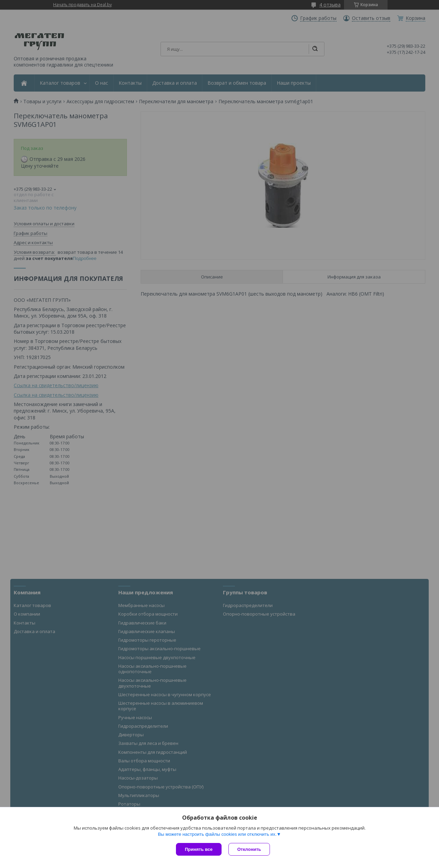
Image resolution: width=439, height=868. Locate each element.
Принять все (199, 849)
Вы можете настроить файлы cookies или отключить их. (217, 834)
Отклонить (249, 849)
